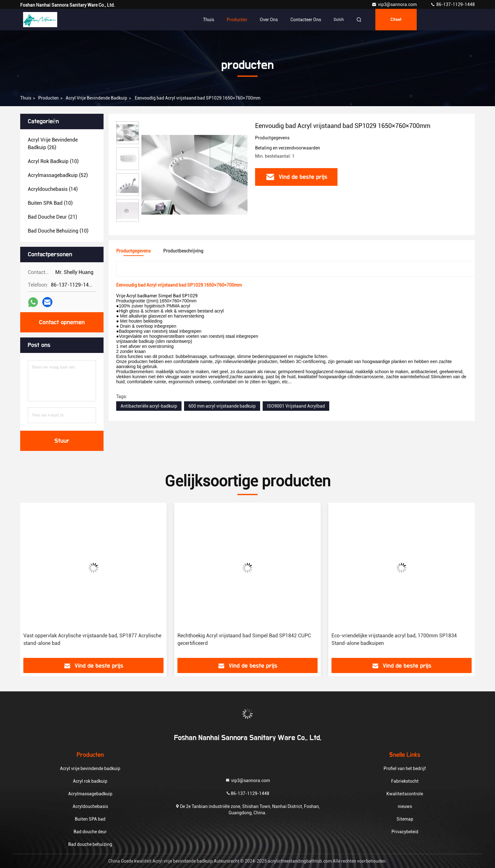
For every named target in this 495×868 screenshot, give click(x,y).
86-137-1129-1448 (453, 4)
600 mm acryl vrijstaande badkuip (222, 406)
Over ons (269, 20)
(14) (53, 189)
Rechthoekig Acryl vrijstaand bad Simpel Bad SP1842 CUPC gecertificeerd (244, 639)
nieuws (405, 806)
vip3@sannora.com (395, 4)
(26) (53, 144)
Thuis (209, 20)
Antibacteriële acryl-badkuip (149, 406)
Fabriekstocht (405, 781)
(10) (53, 161)
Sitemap (405, 819)
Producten (237, 20)
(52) (58, 175)
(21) (52, 217)
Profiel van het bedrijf (405, 768)
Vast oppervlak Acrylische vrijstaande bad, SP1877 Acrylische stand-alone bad (92, 639)
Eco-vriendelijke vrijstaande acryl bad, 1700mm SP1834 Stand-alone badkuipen (394, 639)
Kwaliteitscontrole (405, 794)
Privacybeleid (405, 832)
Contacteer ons (306, 20)
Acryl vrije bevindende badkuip (96, 98)
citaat (396, 20)
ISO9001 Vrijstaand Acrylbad (296, 406)
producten (48, 98)
